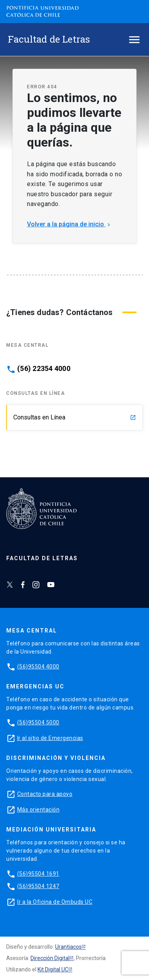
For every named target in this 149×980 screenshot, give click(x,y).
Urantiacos (68, 947)
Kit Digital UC (53, 969)
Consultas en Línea (75, 417)
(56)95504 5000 (38, 722)
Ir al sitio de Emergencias (50, 738)
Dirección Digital (50, 958)
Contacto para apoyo (45, 794)
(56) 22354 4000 (44, 369)
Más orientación (39, 810)
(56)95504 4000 (38, 666)
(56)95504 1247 (38, 886)
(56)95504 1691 (38, 874)
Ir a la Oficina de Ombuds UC (55, 902)
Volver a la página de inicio (69, 224)
